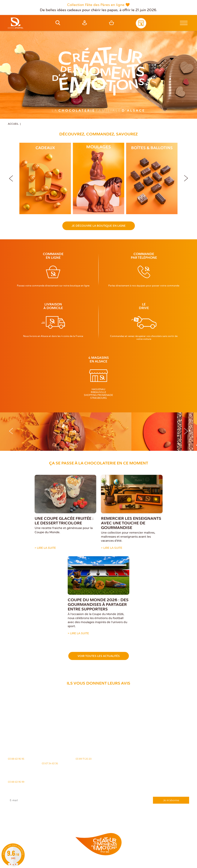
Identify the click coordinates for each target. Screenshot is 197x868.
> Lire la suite (45, 548)
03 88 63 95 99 (16, 782)
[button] (186, 178)
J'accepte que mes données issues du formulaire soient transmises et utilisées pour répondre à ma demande (98, 810)
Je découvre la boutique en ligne (99, 226)
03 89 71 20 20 (84, 759)
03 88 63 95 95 (16, 759)
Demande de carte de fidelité (170, 820)
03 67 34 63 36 (50, 763)
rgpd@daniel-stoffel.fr (60, 814)
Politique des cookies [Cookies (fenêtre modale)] (104, 864)
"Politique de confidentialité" (158, 814)
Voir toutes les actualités (99, 656)
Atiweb (171, 863)
